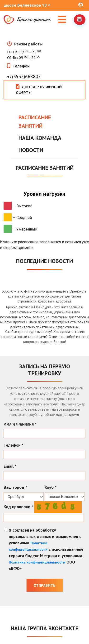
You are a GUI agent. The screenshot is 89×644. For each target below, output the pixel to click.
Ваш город (15, 487)
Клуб (51, 487)
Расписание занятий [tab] (35, 122)
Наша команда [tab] (40, 138)
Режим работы (28, 44)
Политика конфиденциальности (37, 562)
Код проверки (18, 507)
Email (10, 466)
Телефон (21, 66)
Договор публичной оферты (39, 90)
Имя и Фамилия (20, 424)
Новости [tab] (31, 150)
